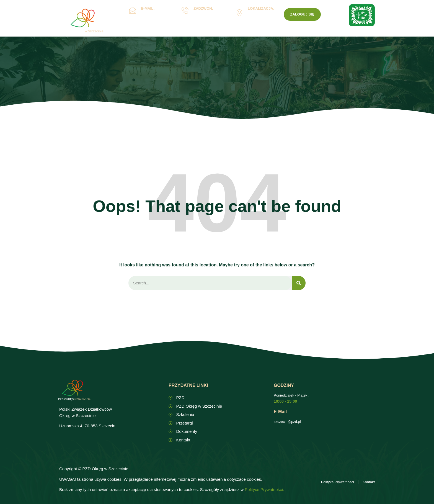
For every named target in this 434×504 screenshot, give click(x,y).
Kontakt (278, 34)
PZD (301, 34)
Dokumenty (220, 34)
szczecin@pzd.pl (287, 422)
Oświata (184, 34)
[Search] (299, 283)
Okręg (153, 34)
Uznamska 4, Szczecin (259, 17)
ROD (253, 34)
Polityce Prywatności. (264, 490)
